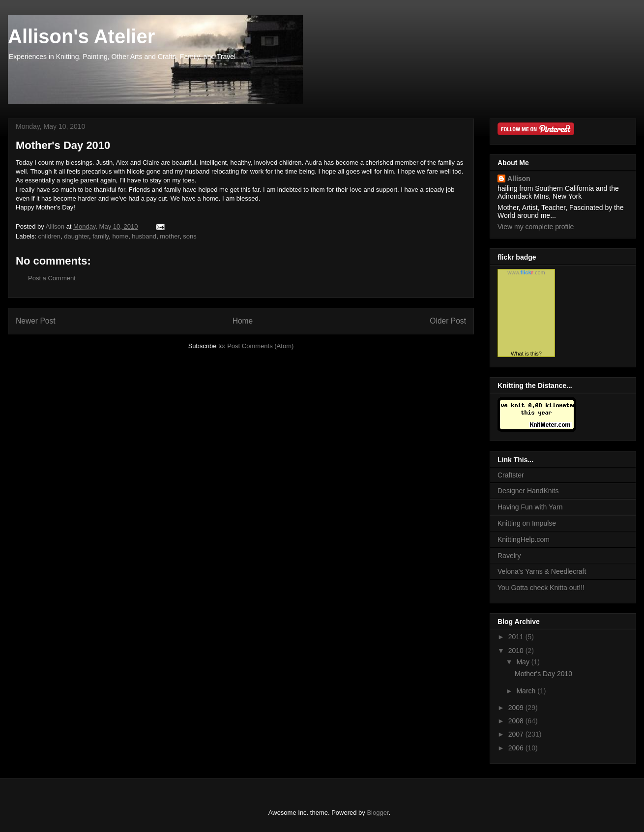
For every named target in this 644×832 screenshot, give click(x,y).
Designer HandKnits (528, 491)
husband (144, 236)
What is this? (526, 354)
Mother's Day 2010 (543, 674)
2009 (517, 708)
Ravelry (509, 556)
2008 (517, 721)
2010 (517, 651)
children (50, 236)
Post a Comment (52, 278)
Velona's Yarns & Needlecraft (542, 571)
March (527, 691)
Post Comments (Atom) (260, 346)
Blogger (378, 813)
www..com (526, 272)
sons (190, 236)
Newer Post (36, 321)
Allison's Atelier (81, 36)
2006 (517, 748)
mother (170, 236)
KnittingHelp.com (524, 539)
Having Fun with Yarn (530, 507)
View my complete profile (536, 227)
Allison (519, 178)
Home (243, 321)
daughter (76, 236)
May (524, 662)
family (101, 236)
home (120, 236)
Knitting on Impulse (527, 523)
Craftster (511, 475)
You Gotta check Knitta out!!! (541, 588)
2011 (517, 637)
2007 (517, 734)
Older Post (448, 321)
